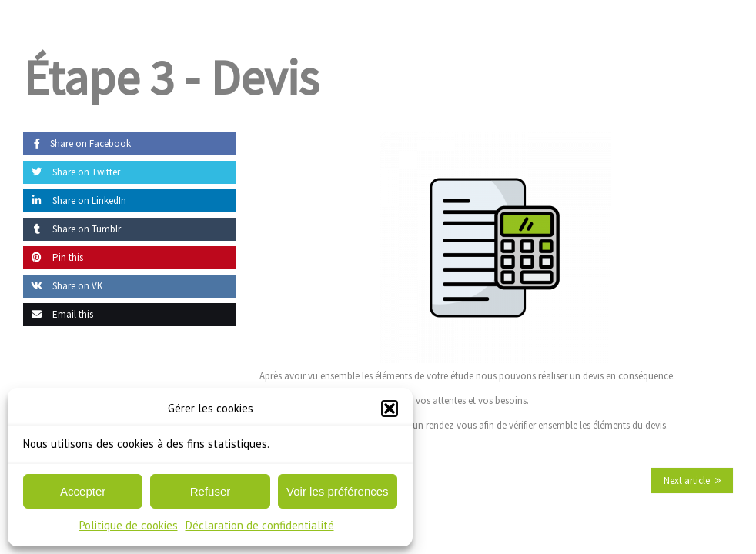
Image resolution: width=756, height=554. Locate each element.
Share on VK (63, 286)
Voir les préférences (338, 491)
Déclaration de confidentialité (260, 525)
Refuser (211, 491)
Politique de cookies (129, 525)
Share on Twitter (72, 172)
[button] (390, 409)
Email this (58, 314)
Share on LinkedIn (75, 200)
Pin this (53, 257)
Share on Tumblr (72, 229)
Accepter (83, 491)
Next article (687, 481)
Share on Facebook (77, 144)
